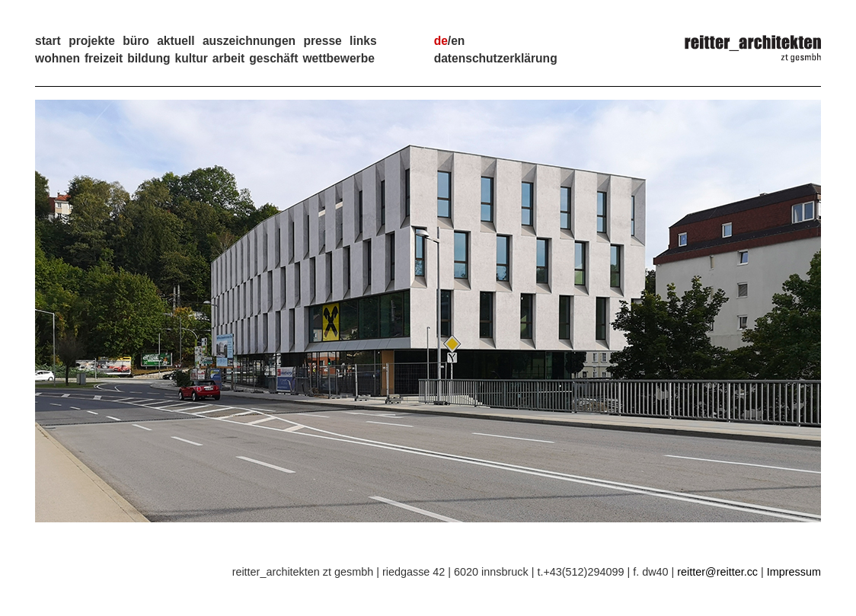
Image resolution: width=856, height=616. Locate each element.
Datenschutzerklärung (496, 58)
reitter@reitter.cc (717, 572)
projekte (92, 41)
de (441, 41)
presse (322, 41)
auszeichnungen (249, 41)
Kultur (191, 58)
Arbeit (228, 58)
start (48, 41)
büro (136, 41)
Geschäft (273, 58)
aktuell (176, 41)
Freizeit (104, 58)
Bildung (149, 58)
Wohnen (57, 58)
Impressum (794, 572)
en (458, 41)
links (363, 41)
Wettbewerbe (338, 58)
